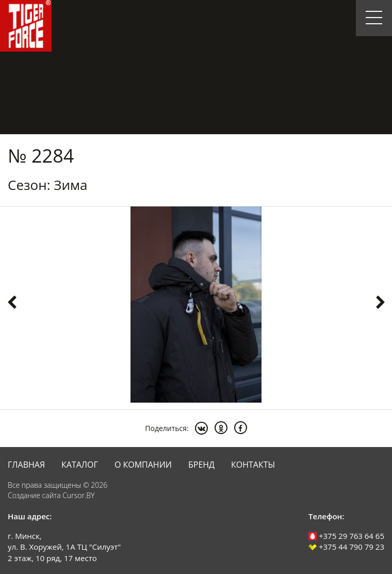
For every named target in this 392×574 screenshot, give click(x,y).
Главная (26, 465)
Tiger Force (26, 26)
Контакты (253, 465)
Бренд (201, 465)
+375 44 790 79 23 (346, 547)
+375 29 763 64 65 (346, 536)
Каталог (80, 465)
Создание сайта (34, 495)
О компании (143, 465)
